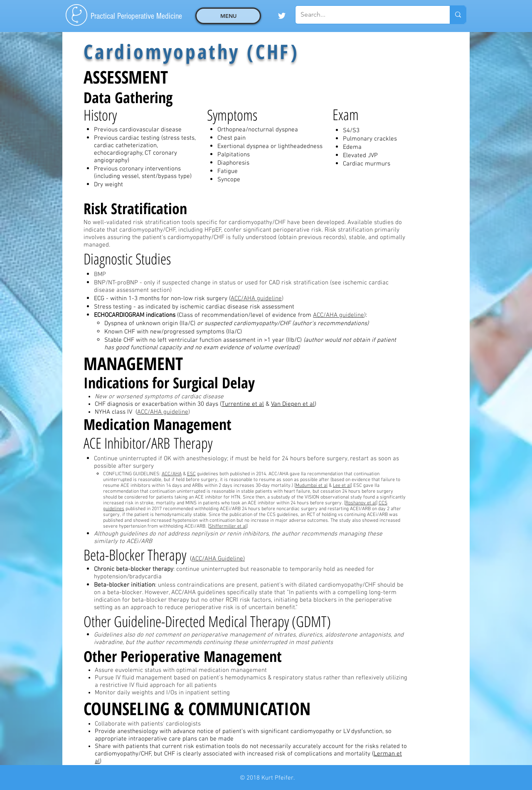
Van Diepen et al (293, 404)
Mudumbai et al (312, 486)
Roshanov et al (361, 503)
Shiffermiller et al (228, 526)
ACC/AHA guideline (256, 299)
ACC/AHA (172, 474)
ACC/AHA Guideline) (218, 559)
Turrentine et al (243, 404)
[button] (228, 16)
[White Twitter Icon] (282, 16)
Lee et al (342, 486)
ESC (191, 474)
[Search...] (366, 15)
